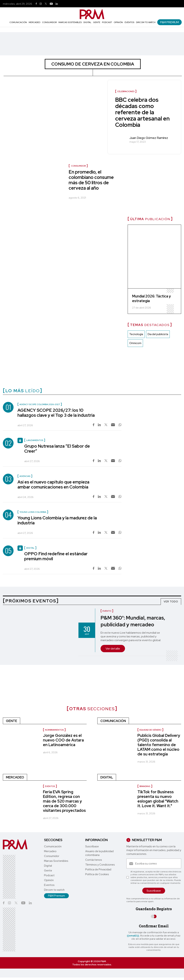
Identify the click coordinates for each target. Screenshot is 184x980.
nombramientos (54, 730)
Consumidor (49, 22)
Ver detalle (113, 649)
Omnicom (135, 343)
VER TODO (171, 601)
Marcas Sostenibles (70, 22)
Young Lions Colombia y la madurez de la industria (57, 520)
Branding (145, 786)
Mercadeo (34, 22)
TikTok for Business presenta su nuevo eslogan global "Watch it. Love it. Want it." (158, 799)
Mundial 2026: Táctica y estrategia (151, 299)
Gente (97, 22)
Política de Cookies (97, 874)
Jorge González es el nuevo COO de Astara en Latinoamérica (63, 740)
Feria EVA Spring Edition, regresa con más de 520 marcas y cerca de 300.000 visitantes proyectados (64, 801)
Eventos (129, 22)
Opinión (118, 22)
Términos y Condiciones (100, 865)
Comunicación (18, 22)
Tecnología (136, 334)
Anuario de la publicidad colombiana (99, 853)
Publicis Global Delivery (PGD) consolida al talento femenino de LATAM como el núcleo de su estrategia (159, 745)
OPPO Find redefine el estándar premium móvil (56, 556)
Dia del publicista (158, 334)
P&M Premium (169, 22)
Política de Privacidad (98, 869)
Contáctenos (94, 860)
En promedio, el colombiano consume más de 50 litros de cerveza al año (91, 180)
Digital (87, 22)
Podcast (107, 22)
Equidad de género (150, 730)
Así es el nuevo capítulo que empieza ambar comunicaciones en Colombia (53, 484)
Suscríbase (92, 846)
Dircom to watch (146, 22)
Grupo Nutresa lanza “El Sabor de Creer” (57, 449)
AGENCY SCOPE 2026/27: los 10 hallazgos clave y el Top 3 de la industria (56, 413)
